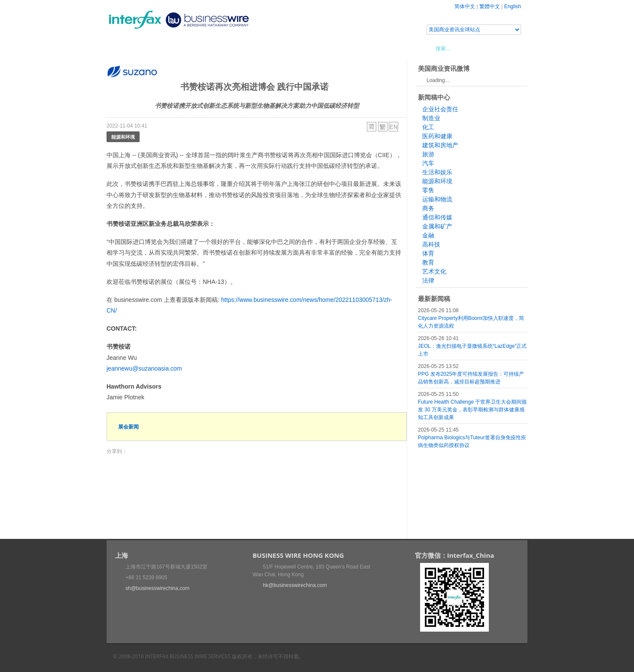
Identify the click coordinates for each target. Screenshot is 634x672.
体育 (428, 253)
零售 (428, 190)
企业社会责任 (440, 109)
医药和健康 (437, 136)
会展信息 (194, 48)
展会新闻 (128, 427)
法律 (428, 280)
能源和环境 (123, 137)
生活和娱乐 (437, 172)
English (513, 6)
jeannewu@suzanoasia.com (144, 368)
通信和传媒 (437, 217)
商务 (428, 208)
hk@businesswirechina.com (295, 585)
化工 (428, 127)
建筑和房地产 (440, 145)
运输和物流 (437, 199)
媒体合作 (229, 48)
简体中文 (465, 6)
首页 (123, 48)
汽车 (428, 163)
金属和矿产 (437, 226)
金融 (428, 235)
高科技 (431, 244)
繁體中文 (490, 6)
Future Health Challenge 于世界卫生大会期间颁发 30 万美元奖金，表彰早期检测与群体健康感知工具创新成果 (472, 410)
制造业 (431, 118)
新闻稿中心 (156, 48)
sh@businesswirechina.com (157, 588)
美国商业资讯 (270, 48)
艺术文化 (434, 271)
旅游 (428, 154)
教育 (428, 262)
